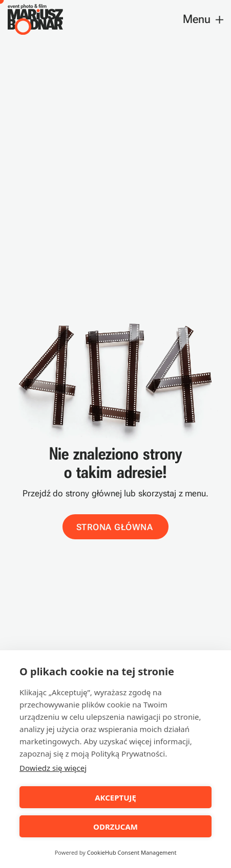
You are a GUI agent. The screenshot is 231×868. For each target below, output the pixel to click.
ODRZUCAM (115, 827)
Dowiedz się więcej (53, 768)
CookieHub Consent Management (132, 852)
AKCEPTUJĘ (115, 797)
